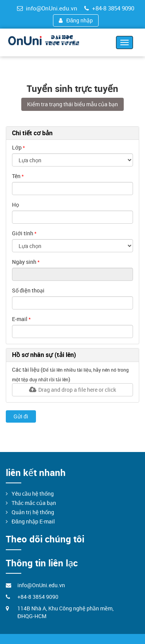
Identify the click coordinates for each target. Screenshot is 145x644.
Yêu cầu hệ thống (33, 494)
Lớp (17, 147)
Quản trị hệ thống (33, 512)
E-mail (20, 319)
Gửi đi (21, 416)
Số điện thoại (28, 290)
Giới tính (23, 233)
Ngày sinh (24, 262)
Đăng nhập (76, 20)
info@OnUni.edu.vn (47, 8)
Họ (15, 205)
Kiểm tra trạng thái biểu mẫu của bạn (72, 104)
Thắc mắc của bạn (34, 503)
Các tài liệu (26, 370)
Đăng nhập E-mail (33, 521)
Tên (16, 176)
